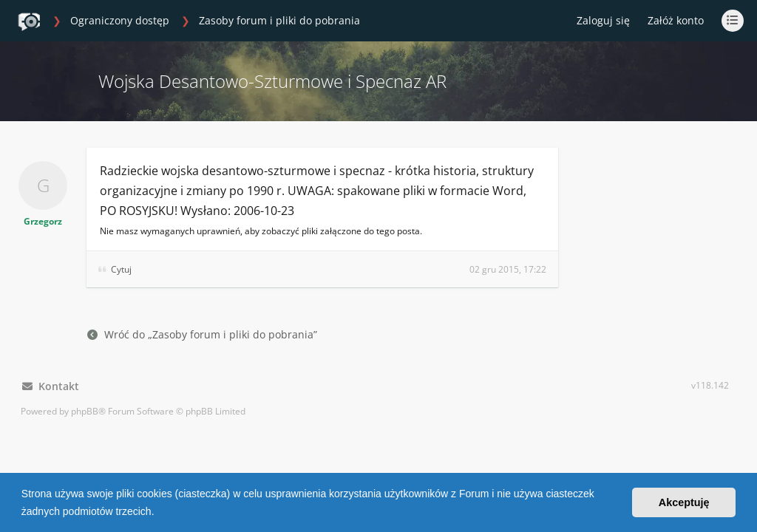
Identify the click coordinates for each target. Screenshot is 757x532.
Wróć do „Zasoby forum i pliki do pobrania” (202, 334)
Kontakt (51, 386)
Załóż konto (676, 20)
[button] (159, 513)
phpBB (85, 411)
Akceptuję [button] (684, 502)
